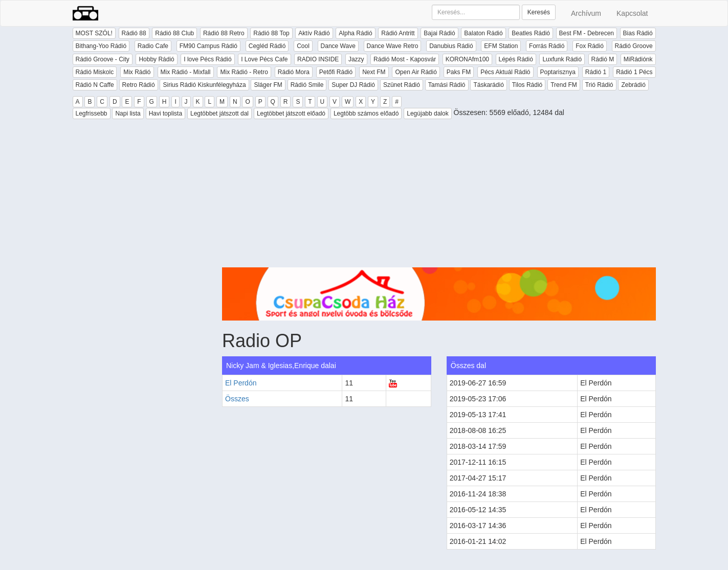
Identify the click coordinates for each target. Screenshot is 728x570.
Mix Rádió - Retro (244, 72)
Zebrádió (633, 85)
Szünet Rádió (402, 85)
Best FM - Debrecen (587, 33)
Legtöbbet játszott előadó (291, 113)
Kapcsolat (632, 13)
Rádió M (603, 59)
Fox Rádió (590, 46)
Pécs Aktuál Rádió (505, 72)
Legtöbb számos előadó (366, 113)
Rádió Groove (634, 46)
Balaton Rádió (483, 33)
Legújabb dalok (427, 113)
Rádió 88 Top (271, 33)
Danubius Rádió (451, 46)
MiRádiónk (638, 59)
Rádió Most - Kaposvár (405, 59)
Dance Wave (338, 46)
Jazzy (356, 59)
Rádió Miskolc (95, 72)
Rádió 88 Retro (224, 33)
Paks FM (459, 72)
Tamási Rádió (447, 85)
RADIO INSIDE (318, 59)
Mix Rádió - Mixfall (186, 72)
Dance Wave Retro (393, 46)
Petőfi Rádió (336, 72)
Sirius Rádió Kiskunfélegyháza (204, 85)
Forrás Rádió (547, 46)
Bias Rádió (638, 33)
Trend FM (564, 85)
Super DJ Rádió (353, 85)
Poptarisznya (558, 72)
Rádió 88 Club (174, 33)
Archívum (586, 13)
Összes (237, 399)
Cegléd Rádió (267, 46)
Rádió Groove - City (103, 59)
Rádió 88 (134, 33)
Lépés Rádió (516, 59)
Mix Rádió (137, 72)
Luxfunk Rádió (562, 59)
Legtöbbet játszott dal (219, 113)
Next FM (374, 72)
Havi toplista (166, 113)
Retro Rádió (139, 85)
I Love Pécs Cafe (264, 59)
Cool (303, 46)
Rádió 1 (596, 72)
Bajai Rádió (439, 33)
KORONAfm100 (467, 59)
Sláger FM (268, 85)
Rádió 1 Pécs (634, 72)
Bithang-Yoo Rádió (101, 46)
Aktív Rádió (314, 33)
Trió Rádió (599, 85)
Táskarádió (488, 85)
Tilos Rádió (527, 85)
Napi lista (128, 113)
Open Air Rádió (416, 72)
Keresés (539, 12)
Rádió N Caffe (95, 85)
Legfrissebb (92, 113)
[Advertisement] (439, 196)
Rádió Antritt (398, 33)
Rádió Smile (307, 85)
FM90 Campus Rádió (208, 46)
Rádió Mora (294, 72)
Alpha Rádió (355, 33)
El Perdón (241, 383)
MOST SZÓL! (94, 33)
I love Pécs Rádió (207, 59)
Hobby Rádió (156, 59)
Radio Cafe (153, 46)
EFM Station (501, 46)
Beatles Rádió (531, 33)
